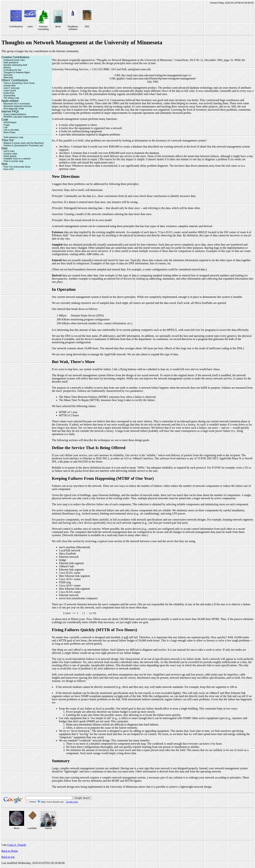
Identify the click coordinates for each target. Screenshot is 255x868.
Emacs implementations (15, 114)
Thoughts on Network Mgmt (17, 73)
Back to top (8, 857)
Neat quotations (11, 63)
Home (213, 3)
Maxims (7, 68)
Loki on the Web (11, 130)
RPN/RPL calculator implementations (21, 117)
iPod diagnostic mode (14, 109)
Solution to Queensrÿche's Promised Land (23, 146)
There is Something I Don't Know (19, 83)
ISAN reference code (13, 137)
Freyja (6, 125)
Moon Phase (9, 132)
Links (30, 27)
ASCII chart (9, 151)
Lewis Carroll (10, 91)
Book (58, 27)
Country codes (10, 154)
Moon (17, 829)
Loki (5, 127)
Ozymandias (9, 96)
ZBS (87, 27)
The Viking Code (11, 98)
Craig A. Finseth (17, 845)
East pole (8, 75)
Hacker (48, 829)
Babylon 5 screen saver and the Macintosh (24, 143)
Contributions (16, 27)
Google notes (72, 802)
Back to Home (10, 851)
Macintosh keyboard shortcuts (18, 106)
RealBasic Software (73, 28)
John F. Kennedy (11, 88)
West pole (8, 77)
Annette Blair (10, 86)
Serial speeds (10, 156)
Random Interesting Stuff (15, 65)
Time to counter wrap (13, 161)
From (17, 167)
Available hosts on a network (17, 159)
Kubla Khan (9, 93)
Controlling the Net (12, 70)
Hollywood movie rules (14, 60)
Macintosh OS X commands (17, 104)
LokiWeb (32, 829)
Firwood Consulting (43, 28)
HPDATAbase (10, 123)
